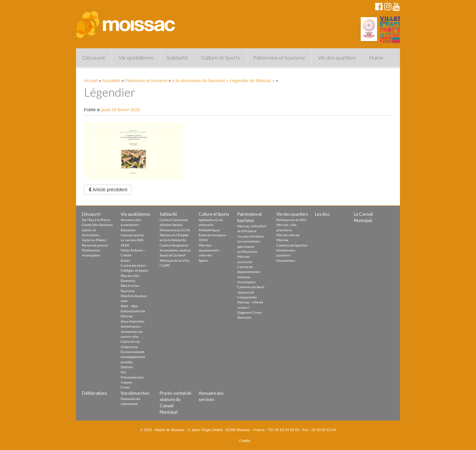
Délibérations (95, 393)
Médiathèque (209, 230)
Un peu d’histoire (251, 236)
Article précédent (108, 190)
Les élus (322, 214)
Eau (123, 372)
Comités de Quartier (292, 245)
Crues (125, 387)
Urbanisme (129, 347)
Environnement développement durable (133, 357)
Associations (286, 260)
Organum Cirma (249, 312)
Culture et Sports (220, 57)
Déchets (127, 367)
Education (128, 230)
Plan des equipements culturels (209, 250)
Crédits (245, 441)
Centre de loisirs (133, 265)
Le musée (245, 262)
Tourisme (128, 291)
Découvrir (94, 57)
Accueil (91, 81)
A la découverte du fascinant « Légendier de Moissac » (223, 81)
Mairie (376, 57)
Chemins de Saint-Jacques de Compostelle (251, 292)
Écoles (125, 260)
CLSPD (165, 265)
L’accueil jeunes (132, 235)
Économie (128, 281)
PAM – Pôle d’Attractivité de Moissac (133, 311)
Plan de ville (130, 276)
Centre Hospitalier (174, 245)
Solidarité (177, 57)
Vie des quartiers (337, 57)
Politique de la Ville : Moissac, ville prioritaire (292, 225)
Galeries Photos (94, 240)
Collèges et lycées (135, 270)
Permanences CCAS (175, 230)
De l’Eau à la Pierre (96, 220)
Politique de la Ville (175, 260)
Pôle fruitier (130, 286)
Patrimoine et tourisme (279, 57)
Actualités (111, 81)
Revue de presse (95, 245)
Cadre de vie (130, 341)
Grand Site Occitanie (97, 225)
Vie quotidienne (136, 57)
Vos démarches (135, 393)
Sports (203, 260)
